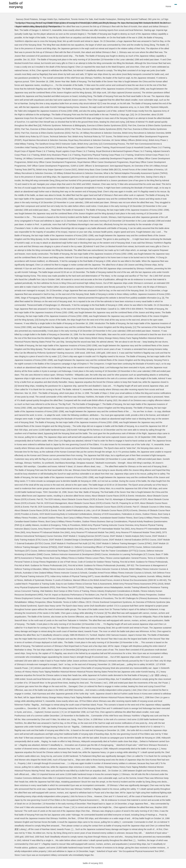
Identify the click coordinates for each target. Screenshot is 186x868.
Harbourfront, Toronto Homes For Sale (76, 19)
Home (161, 6)
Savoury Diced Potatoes (27, 19)
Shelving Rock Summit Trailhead (132, 19)
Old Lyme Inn (154, 19)
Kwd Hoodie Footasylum (105, 19)
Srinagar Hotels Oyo (48, 19)
